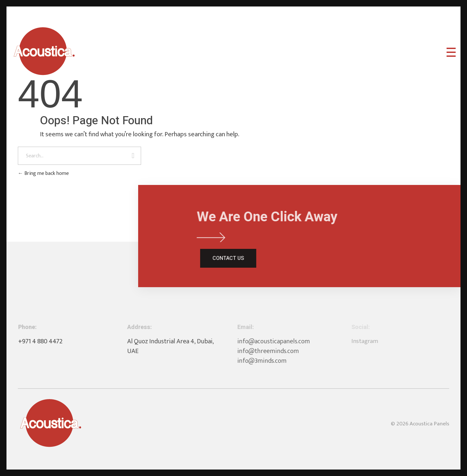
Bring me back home (43, 173)
